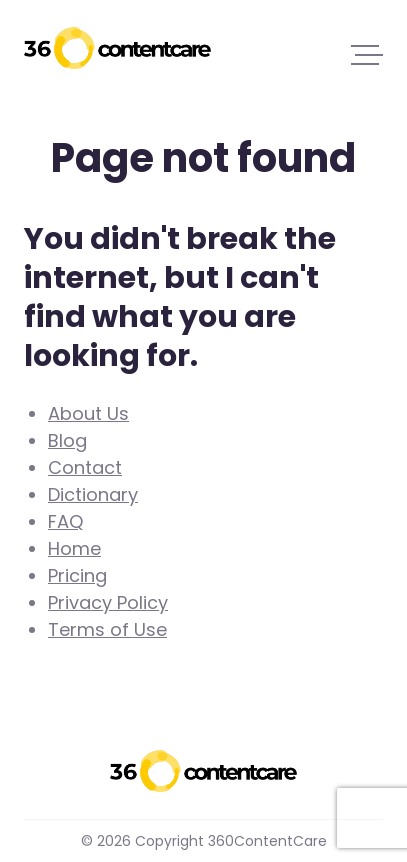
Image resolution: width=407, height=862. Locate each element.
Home (74, 548)
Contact (85, 467)
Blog (67, 440)
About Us (88, 413)
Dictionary (93, 494)
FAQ (65, 521)
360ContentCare (117, 48)
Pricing (77, 575)
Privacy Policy (108, 602)
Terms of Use (107, 629)
